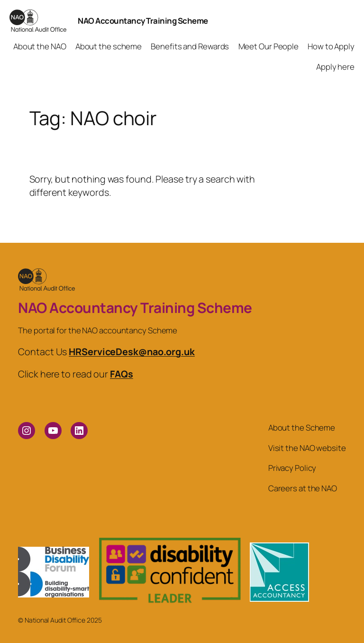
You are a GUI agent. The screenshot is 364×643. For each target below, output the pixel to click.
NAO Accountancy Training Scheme (143, 21)
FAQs (122, 374)
